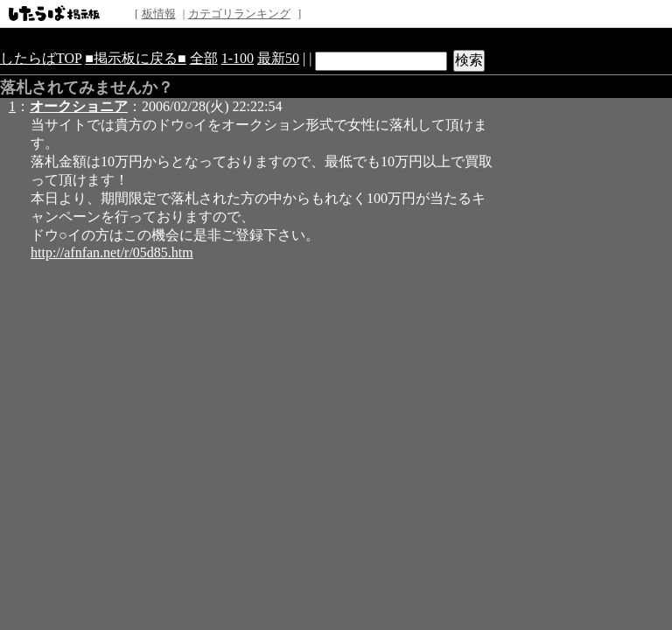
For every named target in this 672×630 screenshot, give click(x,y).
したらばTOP (41, 58)
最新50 (278, 58)
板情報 (159, 14)
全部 (204, 58)
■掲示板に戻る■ (135, 58)
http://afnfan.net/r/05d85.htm (112, 252)
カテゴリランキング (239, 14)
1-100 (238, 58)
